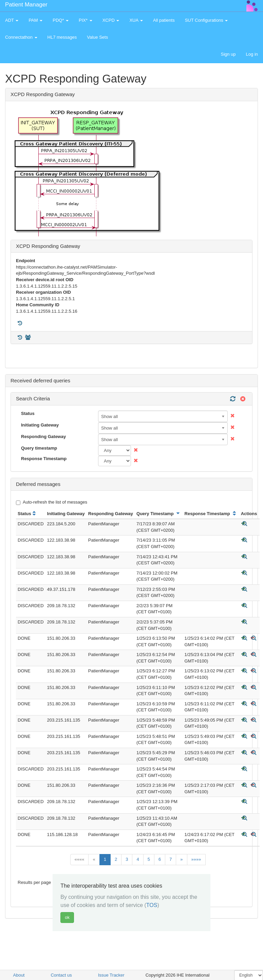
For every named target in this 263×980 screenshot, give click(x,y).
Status (28, 413)
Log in (252, 54)
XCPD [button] (111, 20)
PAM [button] (35, 20)
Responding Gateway (43, 437)
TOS (152, 905)
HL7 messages (62, 37)
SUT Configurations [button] (206, 20)
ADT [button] (12, 20)
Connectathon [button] (21, 37)
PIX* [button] (86, 20)
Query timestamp (39, 448)
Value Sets (97, 37)
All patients (164, 20)
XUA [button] (136, 20)
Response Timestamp (44, 459)
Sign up (228, 54)
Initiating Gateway (40, 425)
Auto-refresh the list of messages (52, 502)
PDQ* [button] (61, 20)
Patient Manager (26, 5)
